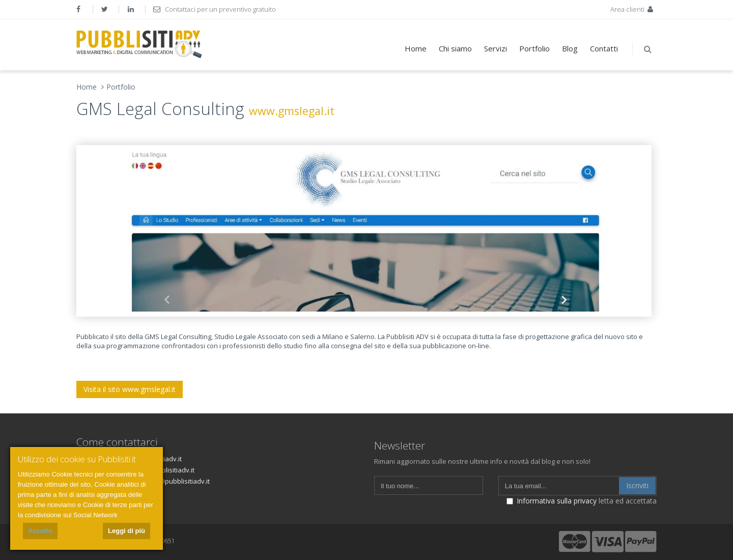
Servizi (496, 48)
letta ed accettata (582, 501)
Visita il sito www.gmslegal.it (130, 389)
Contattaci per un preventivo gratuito (215, 9)
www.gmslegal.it (292, 111)
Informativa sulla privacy (557, 501)
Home (416, 48)
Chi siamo (455, 48)
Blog (570, 48)
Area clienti (633, 9)
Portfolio (534, 48)
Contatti (604, 48)
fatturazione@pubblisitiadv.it (165, 481)
